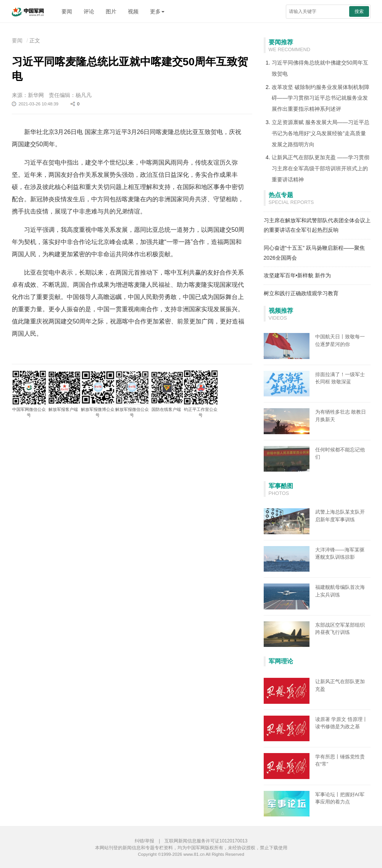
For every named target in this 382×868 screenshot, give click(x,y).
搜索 (359, 11)
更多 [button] (157, 11)
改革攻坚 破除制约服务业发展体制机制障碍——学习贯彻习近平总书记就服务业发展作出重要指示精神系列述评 (321, 98)
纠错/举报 (144, 841)
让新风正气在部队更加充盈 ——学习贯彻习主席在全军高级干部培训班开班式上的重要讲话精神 (321, 168)
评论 (89, 11)
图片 (111, 11)
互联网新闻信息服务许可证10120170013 (206, 841)
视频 (133, 11)
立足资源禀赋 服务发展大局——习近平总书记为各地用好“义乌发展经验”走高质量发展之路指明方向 (321, 133)
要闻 (67, 11)
